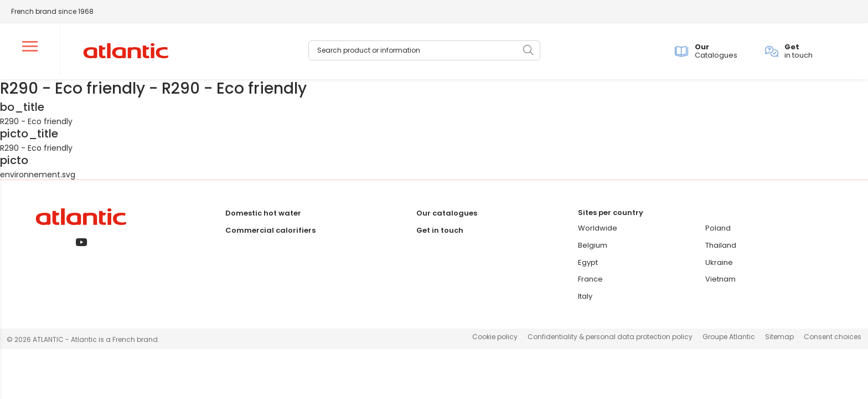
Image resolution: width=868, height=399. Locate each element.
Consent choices (833, 339)
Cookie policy (495, 339)
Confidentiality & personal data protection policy (610, 339)
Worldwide (598, 230)
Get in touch (440, 232)
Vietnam (720, 281)
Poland (718, 230)
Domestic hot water (263, 215)
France (590, 281)
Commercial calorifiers (270, 232)
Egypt (588, 265)
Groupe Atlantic (729, 339)
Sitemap (779, 339)
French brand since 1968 (52, 11)
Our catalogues (447, 215)
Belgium (593, 247)
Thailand (721, 247)
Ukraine (719, 265)
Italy (585, 298)
